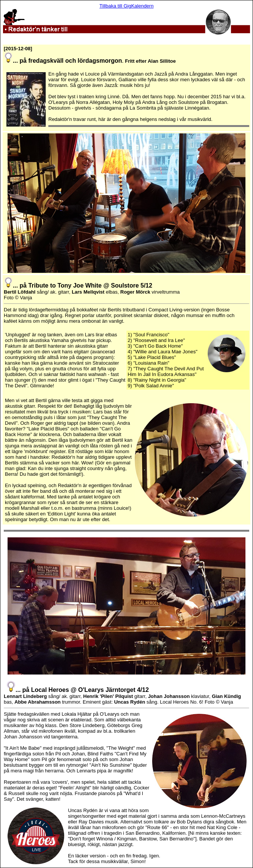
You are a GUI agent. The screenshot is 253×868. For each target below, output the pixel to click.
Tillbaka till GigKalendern (126, 6)
